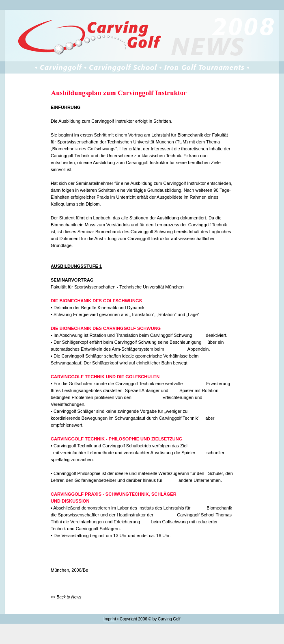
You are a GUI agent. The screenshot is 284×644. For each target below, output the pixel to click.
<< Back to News (66, 597)
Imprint (110, 619)
